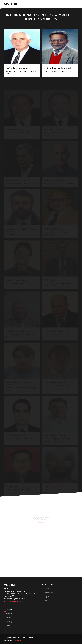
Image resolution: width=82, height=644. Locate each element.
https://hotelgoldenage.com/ (14, 601)
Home (47, 589)
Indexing (9, 622)
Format (9, 626)
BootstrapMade (17, 640)
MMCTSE (11, 4)
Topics (47, 597)
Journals (9, 617)
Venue (47, 601)
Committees (49, 593)
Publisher (9, 613)
